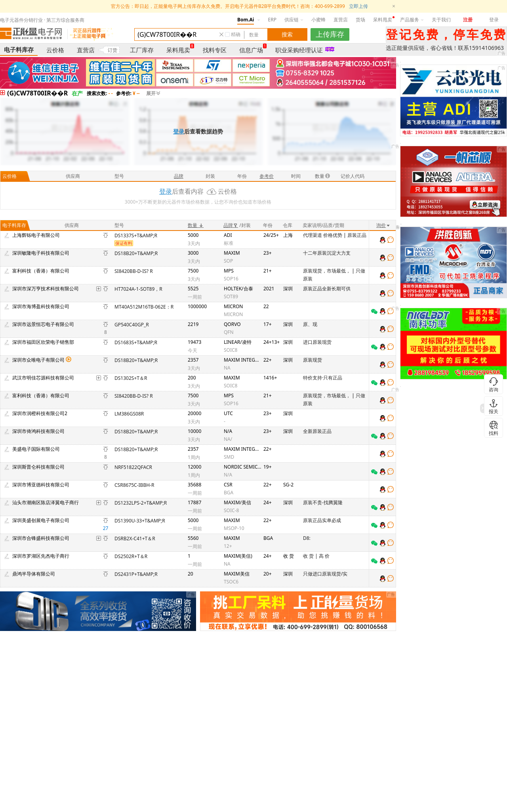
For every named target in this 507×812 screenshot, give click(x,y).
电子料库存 (19, 50)
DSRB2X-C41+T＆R (135, 538)
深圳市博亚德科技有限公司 (41, 485)
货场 (360, 20)
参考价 (267, 176)
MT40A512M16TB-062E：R (144, 307)
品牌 (231, 225)
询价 (383, 225)
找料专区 (215, 50)
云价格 (55, 50)
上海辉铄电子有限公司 (36, 235)
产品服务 (412, 20)
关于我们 (441, 20)
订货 (112, 50)
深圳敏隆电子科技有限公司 (41, 253)
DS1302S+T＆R (131, 378)
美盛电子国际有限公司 (36, 449)
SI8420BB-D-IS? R (134, 271)
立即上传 (358, 6)
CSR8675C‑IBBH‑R (134, 485)
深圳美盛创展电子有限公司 (41, 520)
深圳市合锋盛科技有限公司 (41, 538)
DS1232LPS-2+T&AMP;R (141, 503)
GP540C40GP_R (132, 325)
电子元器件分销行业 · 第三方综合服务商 (42, 20)
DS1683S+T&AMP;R (136, 342)
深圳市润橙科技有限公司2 (40, 413)
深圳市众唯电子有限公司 (38, 360)
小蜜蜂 (318, 20)
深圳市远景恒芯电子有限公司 (43, 324)
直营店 (341, 20)
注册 (468, 20)
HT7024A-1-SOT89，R (138, 289)
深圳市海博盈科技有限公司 (41, 306)
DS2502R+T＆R (131, 556)
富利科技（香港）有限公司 (41, 271)
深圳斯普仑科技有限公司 (38, 467)
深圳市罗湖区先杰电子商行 (41, 556)
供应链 (294, 20)
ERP (272, 20)
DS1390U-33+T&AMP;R (140, 521)
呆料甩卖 (383, 20)
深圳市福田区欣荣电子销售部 (43, 342)
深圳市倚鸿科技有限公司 (38, 431)
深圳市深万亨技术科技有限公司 (46, 289)
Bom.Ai (246, 20)
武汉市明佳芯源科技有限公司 (43, 378)
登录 (494, 20)
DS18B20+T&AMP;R (136, 253)
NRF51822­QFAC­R (133, 467)
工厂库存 (142, 50)
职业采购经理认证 (299, 50)
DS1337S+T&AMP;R (136, 235)
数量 (196, 225)
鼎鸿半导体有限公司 (34, 574)
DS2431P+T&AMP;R (136, 574)
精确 (236, 34)
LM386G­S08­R (129, 414)
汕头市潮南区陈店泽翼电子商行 (46, 502)
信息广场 (251, 50)
